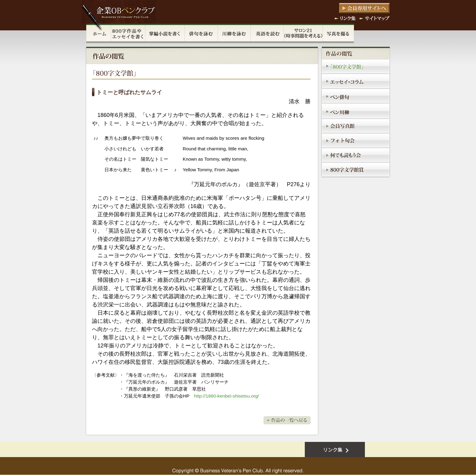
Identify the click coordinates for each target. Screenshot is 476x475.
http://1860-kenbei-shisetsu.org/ (226, 396)
